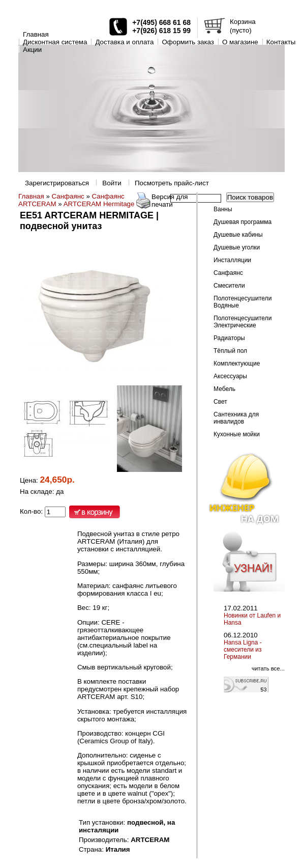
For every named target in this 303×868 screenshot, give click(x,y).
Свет (220, 402)
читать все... (268, 668)
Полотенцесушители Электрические (243, 322)
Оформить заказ (188, 42)
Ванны (223, 209)
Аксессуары (230, 376)
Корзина (243, 22)
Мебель (224, 389)
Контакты (281, 42)
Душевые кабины (238, 235)
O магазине (240, 42)
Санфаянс (68, 196)
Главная (36, 34)
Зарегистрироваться (57, 183)
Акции (32, 50)
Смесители (229, 286)
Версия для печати (170, 201)
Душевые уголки (237, 247)
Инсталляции (232, 260)
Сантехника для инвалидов (236, 418)
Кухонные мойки (237, 434)
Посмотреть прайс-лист (172, 183)
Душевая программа (243, 222)
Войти (112, 183)
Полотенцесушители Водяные (243, 302)
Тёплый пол (230, 351)
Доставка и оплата (124, 42)
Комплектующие (237, 363)
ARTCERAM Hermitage (99, 204)
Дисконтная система (55, 42)
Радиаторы (229, 338)
